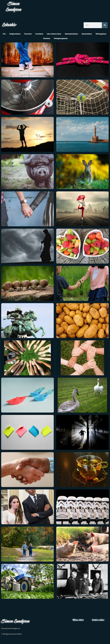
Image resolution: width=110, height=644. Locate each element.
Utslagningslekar (61, 38)
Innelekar (39, 34)
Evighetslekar (15, 34)
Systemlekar (87, 34)
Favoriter (28, 34)
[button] (55, 3)
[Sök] (105, 25)
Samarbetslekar (71, 34)
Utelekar (47, 38)
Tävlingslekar (101, 34)
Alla (4, 34)
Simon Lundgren (14, 7)
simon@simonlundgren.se (11, 628)
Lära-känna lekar (54, 34)
